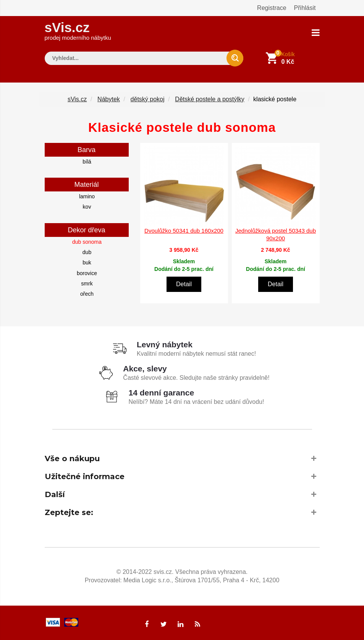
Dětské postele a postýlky (210, 99)
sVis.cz (78, 30)
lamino (87, 196)
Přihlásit (305, 8)
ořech (87, 294)
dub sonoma (87, 241)
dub (87, 252)
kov (87, 207)
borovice (87, 273)
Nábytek (109, 99)
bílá (87, 161)
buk (87, 262)
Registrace (272, 8)
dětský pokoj (148, 99)
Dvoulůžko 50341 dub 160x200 (184, 231)
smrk (87, 283)
